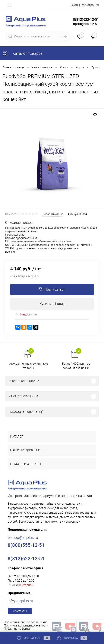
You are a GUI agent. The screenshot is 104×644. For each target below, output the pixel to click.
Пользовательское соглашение (26, 622)
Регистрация (90, 5)
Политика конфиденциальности (26, 625)
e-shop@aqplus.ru (23, 537)
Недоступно (26, 315)
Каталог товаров (23, 53)
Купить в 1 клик (52, 304)
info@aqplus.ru (20, 601)
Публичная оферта (17, 629)
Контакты (20, 611)
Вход (74, 5)
